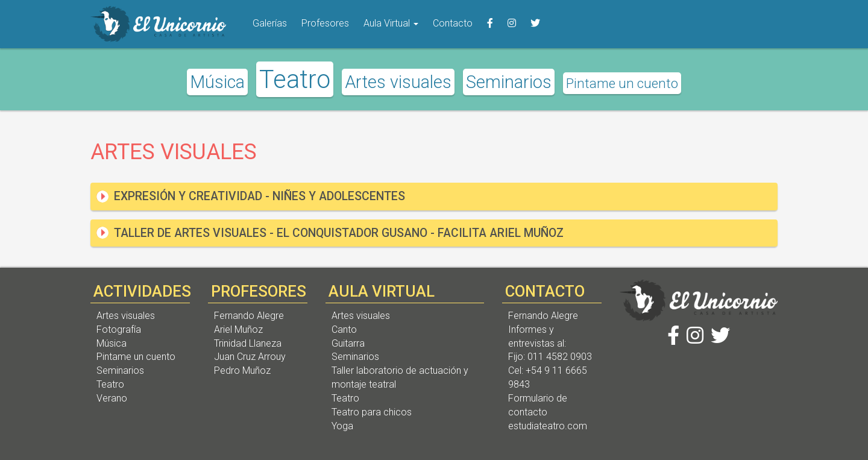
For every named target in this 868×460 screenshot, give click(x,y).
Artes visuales (398, 82)
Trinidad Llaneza (248, 343)
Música (217, 82)
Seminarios (509, 82)
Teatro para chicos (372, 412)
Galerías (270, 23)
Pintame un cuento (622, 83)
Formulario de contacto (538, 405)
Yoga (342, 426)
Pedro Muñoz (242, 370)
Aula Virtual (391, 23)
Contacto (453, 23)
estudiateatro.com (548, 426)
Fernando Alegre (249, 316)
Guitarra (348, 343)
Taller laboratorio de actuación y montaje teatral (400, 377)
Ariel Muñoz (238, 329)
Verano (112, 398)
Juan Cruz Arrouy (250, 357)
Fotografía (119, 329)
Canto (344, 329)
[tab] (434, 196)
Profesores (325, 23)
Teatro (295, 79)
